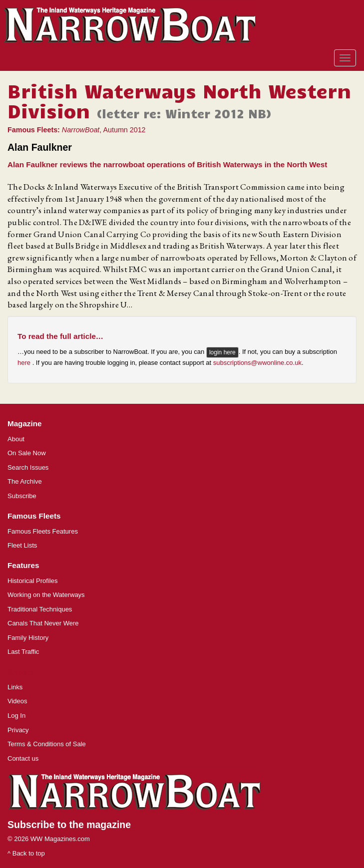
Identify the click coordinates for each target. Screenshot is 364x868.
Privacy (18, 730)
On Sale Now (27, 453)
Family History (28, 638)
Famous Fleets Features (43, 531)
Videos (17, 701)
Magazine (24, 424)
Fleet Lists (22, 545)
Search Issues (28, 467)
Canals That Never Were (43, 623)
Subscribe (22, 496)
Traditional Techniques (40, 609)
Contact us (23, 758)
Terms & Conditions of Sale (47, 744)
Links (15, 687)
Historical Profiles (32, 581)
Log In (16, 716)
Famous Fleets (34, 516)
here (25, 363)
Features (23, 565)
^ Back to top (26, 853)
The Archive (25, 481)
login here (222, 352)
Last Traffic (23, 652)
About (16, 439)
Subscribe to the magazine (69, 825)
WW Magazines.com (60, 839)
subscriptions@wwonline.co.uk (257, 363)
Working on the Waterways (46, 595)
